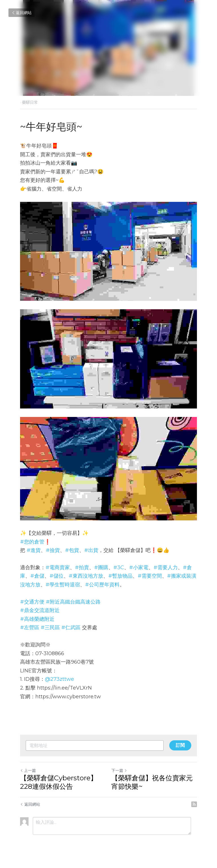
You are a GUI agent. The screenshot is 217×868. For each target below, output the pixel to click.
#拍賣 (82, 567)
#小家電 (139, 567)
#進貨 (34, 550)
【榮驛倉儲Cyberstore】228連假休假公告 (59, 782)
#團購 (101, 567)
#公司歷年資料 (102, 585)
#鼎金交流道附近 (40, 610)
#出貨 (91, 550)
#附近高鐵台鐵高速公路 (73, 602)
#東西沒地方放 (86, 576)
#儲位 (57, 576)
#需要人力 (166, 567)
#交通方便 (32, 602)
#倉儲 (37, 576)
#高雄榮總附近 (37, 619)
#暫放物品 (120, 576)
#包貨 (72, 550)
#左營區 (30, 628)
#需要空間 (150, 576)
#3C (119, 567)
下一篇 (119, 770)
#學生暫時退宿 (63, 585)
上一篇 (28, 770)
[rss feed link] (194, 804)
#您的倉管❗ (35, 542)
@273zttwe (59, 679)
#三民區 (50, 628)
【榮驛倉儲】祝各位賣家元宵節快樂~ (152, 782)
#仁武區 (71, 628)
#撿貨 (53, 550)
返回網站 (21, 13)
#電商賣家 (58, 567)
